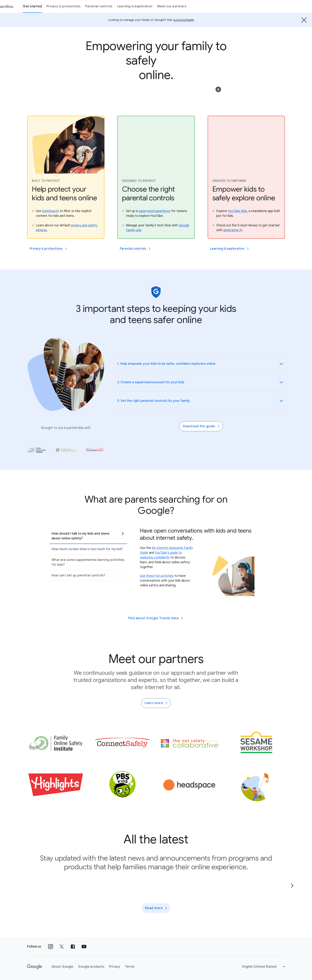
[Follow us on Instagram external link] (51, 947)
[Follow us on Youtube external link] (84, 947)
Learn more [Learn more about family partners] (156, 703)
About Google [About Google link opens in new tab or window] (62, 967)
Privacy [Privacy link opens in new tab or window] (115, 967)
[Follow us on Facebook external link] (73, 947)
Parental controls (122, 6)
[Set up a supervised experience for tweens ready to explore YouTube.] (154, 211)
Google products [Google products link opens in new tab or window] (91, 967)
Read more (156, 908)
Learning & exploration (158, 6)
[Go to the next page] (292, 886)
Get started (56, 6)
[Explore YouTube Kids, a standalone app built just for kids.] (237, 211)
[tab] (88, 536)
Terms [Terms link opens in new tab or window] (130, 967)
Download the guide (201, 426)
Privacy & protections (87, 6)
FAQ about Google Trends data (156, 618)
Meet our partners (195, 6)
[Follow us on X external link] (62, 947)
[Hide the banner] (304, 20)
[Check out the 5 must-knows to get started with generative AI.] (233, 230)
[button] (218, 89)
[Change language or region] (264, 967)
